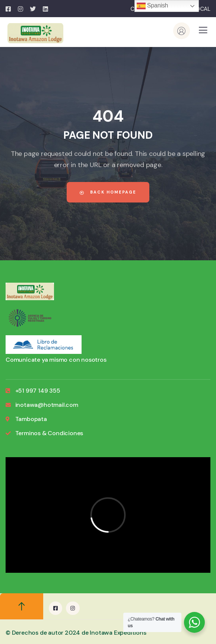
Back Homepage (108, 192)
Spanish (153, 6)
